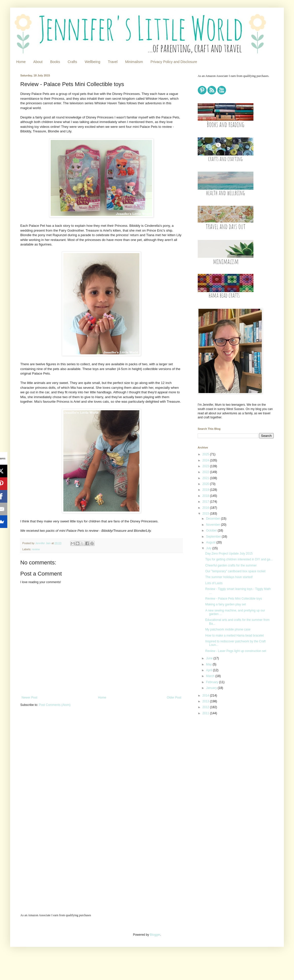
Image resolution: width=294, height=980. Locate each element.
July (209, 548)
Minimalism (134, 62)
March (211, 676)
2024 (206, 460)
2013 (206, 701)
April (209, 670)
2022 (206, 472)
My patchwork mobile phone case (228, 629)
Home (21, 62)
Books (55, 62)
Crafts (72, 62)
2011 (206, 713)
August (211, 542)
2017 (206, 502)
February (213, 682)
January (212, 688)
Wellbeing (92, 62)
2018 (206, 496)
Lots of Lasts (214, 583)
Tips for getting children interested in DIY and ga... (239, 559)
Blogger (155, 935)
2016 (206, 508)
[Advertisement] (229, 755)
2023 (206, 466)
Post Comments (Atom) (55, 705)
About (38, 62)
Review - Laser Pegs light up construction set (236, 651)
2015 (206, 514)
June (210, 658)
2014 (206, 696)
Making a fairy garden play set (226, 604)
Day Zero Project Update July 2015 (229, 554)
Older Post (174, 698)
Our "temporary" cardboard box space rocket (235, 571)
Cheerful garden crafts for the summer (231, 565)
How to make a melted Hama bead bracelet (235, 636)
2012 (206, 707)
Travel (113, 62)
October (212, 530)
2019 (206, 490)
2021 (206, 478)
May (209, 664)
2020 (206, 484)
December (214, 519)
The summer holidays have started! (229, 577)
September (214, 537)
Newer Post (29, 698)
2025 (206, 454)
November (214, 525)
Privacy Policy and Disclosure (174, 62)
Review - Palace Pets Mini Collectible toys (234, 599)
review (36, 549)
